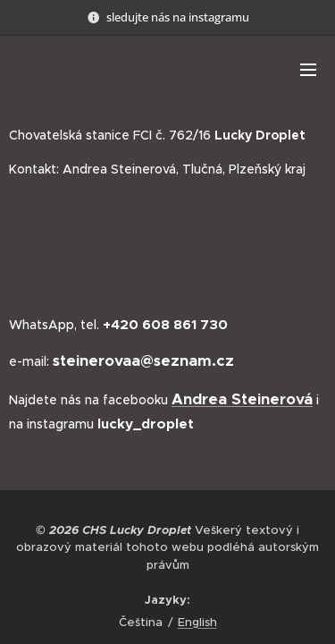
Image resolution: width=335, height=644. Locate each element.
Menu (308, 70)
